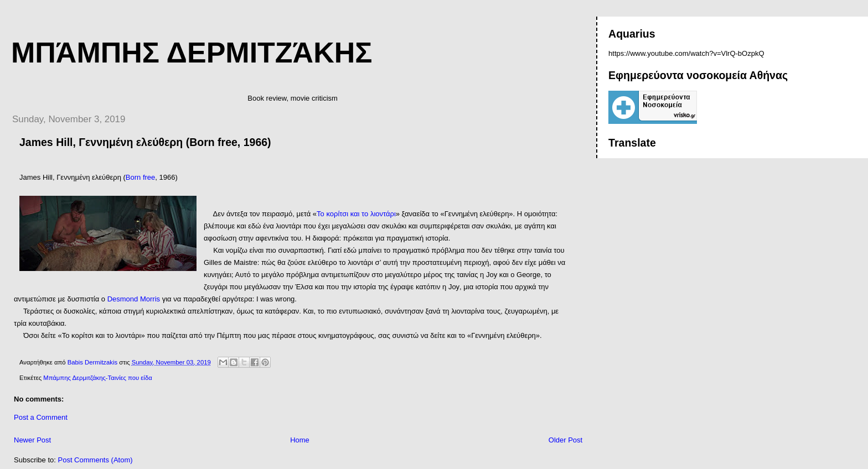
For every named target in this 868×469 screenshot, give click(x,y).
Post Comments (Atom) (95, 460)
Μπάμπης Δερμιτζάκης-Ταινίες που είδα (97, 378)
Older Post (565, 440)
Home (300, 440)
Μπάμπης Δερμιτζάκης (192, 53)
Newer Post (32, 440)
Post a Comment (41, 417)
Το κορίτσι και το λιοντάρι (356, 214)
